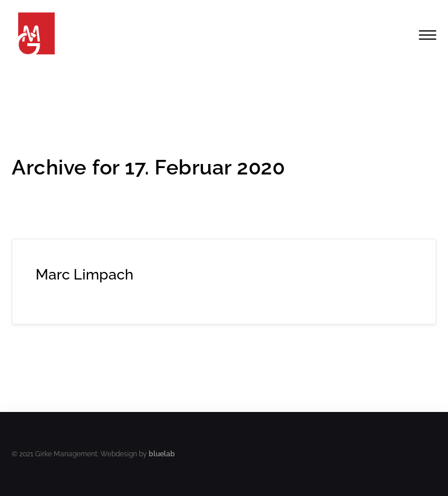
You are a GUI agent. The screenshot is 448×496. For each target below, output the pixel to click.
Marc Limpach (85, 274)
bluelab (162, 454)
